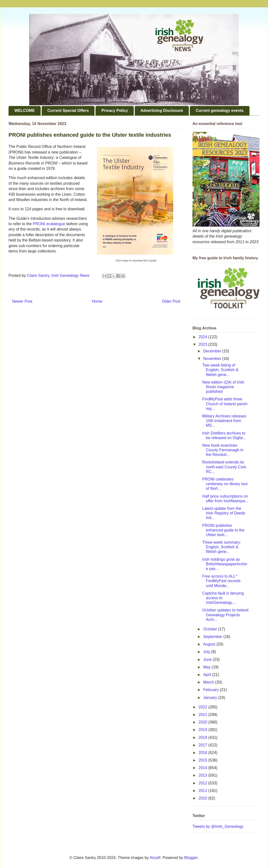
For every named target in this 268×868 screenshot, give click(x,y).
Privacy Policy (115, 111)
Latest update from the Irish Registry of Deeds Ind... (224, 513)
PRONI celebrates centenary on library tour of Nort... (225, 484)
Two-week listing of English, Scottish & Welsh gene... (220, 370)
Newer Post (22, 301)
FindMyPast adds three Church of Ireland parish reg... (225, 404)
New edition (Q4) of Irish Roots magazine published (223, 387)
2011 (203, 791)
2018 (203, 738)
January (211, 698)
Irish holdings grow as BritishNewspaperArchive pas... (225, 564)
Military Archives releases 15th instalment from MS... (224, 421)
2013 (203, 775)
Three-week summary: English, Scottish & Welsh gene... (222, 547)
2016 (203, 753)
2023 (203, 344)
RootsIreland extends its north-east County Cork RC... (224, 467)
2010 (203, 798)
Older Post (171, 301)
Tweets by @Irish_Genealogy (218, 826)
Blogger (191, 858)
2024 (203, 337)
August (210, 644)
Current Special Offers (68, 111)
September (213, 637)
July (207, 652)
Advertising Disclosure (162, 111)
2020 (203, 722)
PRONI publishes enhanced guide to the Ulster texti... (223, 530)
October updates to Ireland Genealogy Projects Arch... (225, 615)
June (208, 660)
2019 (203, 730)
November (213, 359)
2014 (203, 768)
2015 (203, 760)
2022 (203, 707)
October (211, 629)
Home (97, 301)
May (207, 667)
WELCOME (25, 111)
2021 (203, 715)
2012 (203, 783)
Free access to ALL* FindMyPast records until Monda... (221, 581)
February (211, 690)
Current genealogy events (220, 111)
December (213, 351)
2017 (203, 745)
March (209, 682)
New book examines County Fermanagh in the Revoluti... (223, 450)
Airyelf (155, 858)
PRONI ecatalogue (49, 224)
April (208, 675)
